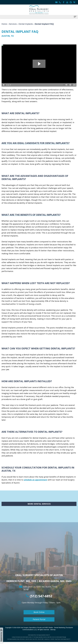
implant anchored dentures (14, 444)
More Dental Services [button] (39, 504)
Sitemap (53, 630)
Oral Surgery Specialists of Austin (31, 628)
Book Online (39, 612)
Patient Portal (39, 619)
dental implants (36, 93)
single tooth (29, 221)
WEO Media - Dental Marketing (55, 628)
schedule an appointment (36, 480)
